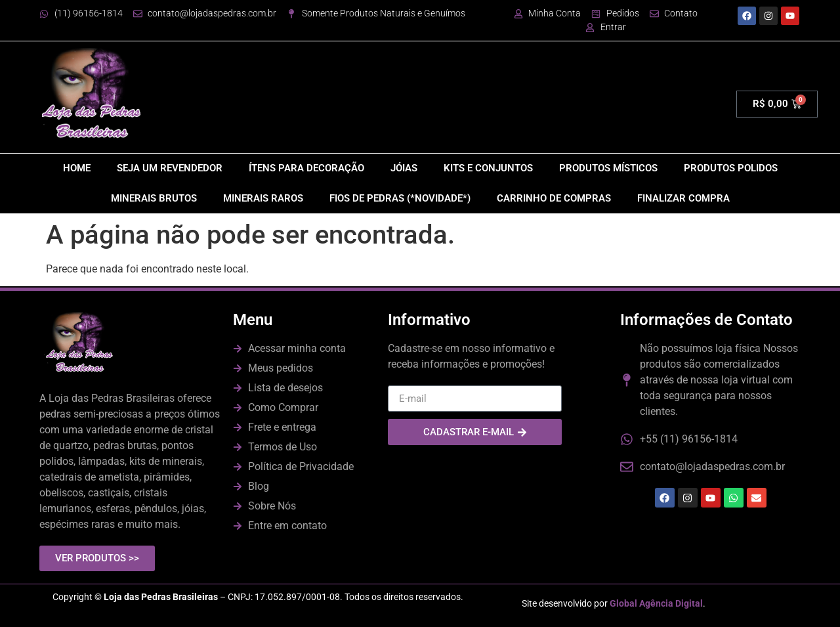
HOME (77, 168)
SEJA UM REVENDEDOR (170, 168)
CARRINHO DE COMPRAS (554, 198)
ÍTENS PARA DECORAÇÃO (306, 168)
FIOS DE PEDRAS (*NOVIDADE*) (400, 198)
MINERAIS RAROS (263, 198)
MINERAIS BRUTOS (154, 198)
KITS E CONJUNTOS (488, 168)
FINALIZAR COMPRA (683, 198)
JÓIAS (404, 168)
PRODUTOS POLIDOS (731, 168)
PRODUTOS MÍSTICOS (608, 168)
